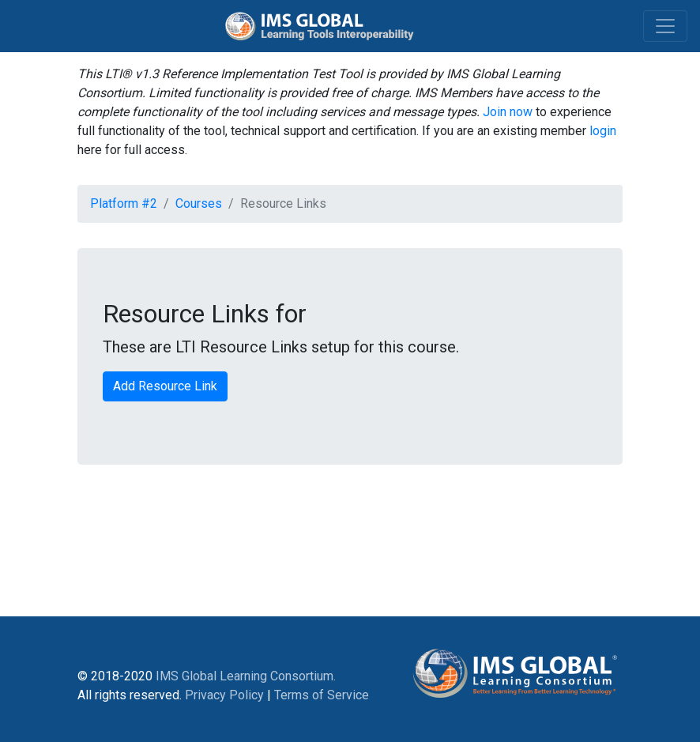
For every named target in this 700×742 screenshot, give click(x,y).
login (603, 131)
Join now (508, 112)
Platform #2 (124, 203)
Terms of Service (322, 695)
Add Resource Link (165, 386)
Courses (199, 203)
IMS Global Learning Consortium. (246, 676)
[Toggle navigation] (665, 26)
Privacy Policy (224, 695)
